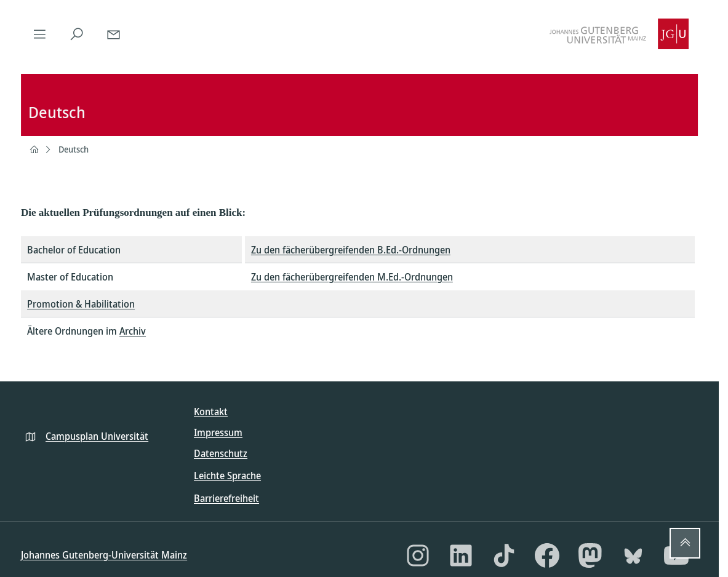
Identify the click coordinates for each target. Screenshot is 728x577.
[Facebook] (547, 555)
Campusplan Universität (97, 436)
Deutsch (74, 149)
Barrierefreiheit (226, 498)
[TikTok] (504, 555)
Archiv (133, 331)
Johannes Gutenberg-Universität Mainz (104, 555)
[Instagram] (418, 555)
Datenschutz (221, 453)
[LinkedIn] (461, 555)
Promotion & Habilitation (81, 304)
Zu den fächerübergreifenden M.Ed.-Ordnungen (352, 277)
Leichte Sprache (227, 476)
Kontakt (211, 412)
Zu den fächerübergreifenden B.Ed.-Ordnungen (351, 250)
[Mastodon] (590, 555)
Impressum (218, 432)
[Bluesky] (633, 555)
